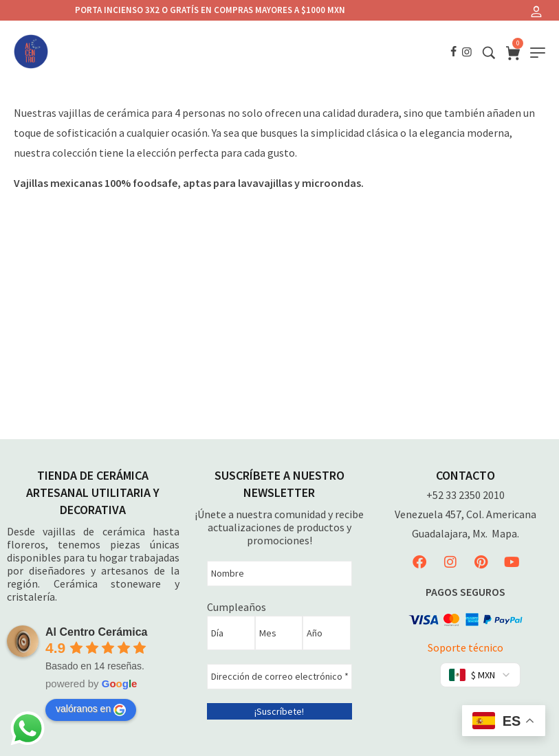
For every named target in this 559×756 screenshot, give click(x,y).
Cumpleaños (237, 607)
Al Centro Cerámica (97, 632)
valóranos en (91, 709)
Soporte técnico (465, 647)
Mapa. (505, 533)
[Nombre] (279, 574)
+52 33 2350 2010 (465, 495)
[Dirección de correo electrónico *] (279, 677)
